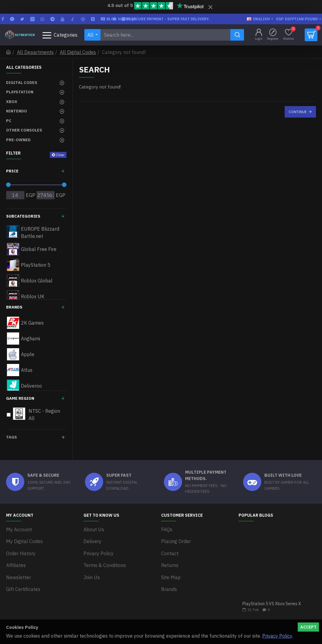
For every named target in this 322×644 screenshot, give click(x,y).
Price (12, 171)
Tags (12, 437)
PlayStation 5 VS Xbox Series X (272, 604)
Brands (14, 307)
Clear (60, 155)
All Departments (35, 52)
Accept (308, 627)
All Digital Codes (78, 52)
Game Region (20, 398)
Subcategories (23, 216)
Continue (298, 112)
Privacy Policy (277, 636)
